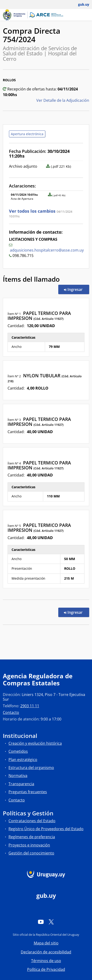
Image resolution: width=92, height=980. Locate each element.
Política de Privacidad (46, 969)
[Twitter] (51, 922)
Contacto (11, 712)
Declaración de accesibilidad (46, 952)
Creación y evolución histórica (35, 743)
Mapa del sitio (46, 943)
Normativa (18, 776)
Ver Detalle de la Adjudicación (63, 100)
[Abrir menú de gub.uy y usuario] (80, 4)
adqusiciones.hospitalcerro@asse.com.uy (47, 250)
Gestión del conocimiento (31, 853)
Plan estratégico (23, 760)
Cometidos (18, 751)
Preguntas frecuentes (28, 792)
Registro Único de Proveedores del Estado (46, 829)
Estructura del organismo (31, 768)
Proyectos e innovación (29, 845)
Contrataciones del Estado (32, 821)
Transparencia (21, 784)
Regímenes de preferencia (32, 837)
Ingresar (77, 289)
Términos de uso (46, 961)
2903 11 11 (30, 706)
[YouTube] (41, 922)
